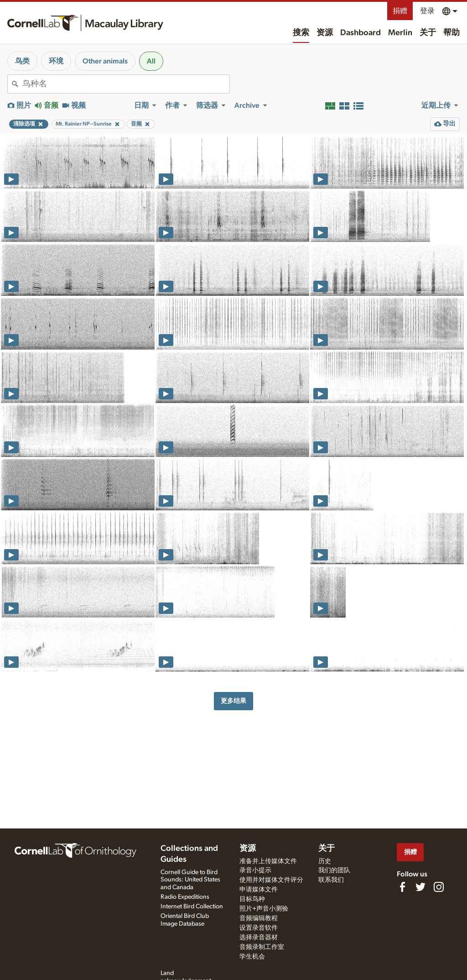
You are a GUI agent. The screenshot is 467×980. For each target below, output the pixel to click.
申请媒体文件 (259, 890)
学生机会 (252, 957)
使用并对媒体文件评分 (271, 880)
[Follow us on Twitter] (420, 887)
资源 (325, 33)
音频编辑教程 (259, 918)
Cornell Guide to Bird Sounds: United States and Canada (190, 880)
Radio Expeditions (185, 897)
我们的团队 (334, 870)
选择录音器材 (259, 938)
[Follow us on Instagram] (439, 887)
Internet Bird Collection (192, 907)
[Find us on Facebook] (402, 887)
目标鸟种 (252, 899)
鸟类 (22, 61)
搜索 (301, 33)
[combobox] (126, 84)
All (151, 61)
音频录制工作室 (262, 947)
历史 (325, 861)
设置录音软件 (259, 928)
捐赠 (400, 11)
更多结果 (233, 701)
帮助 (451, 33)
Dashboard (361, 33)
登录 (427, 11)
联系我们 (331, 880)
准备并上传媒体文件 (268, 861)
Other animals (105, 61)
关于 (428, 33)
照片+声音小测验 (264, 909)
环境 (56, 61)
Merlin (400, 33)
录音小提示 (255, 870)
